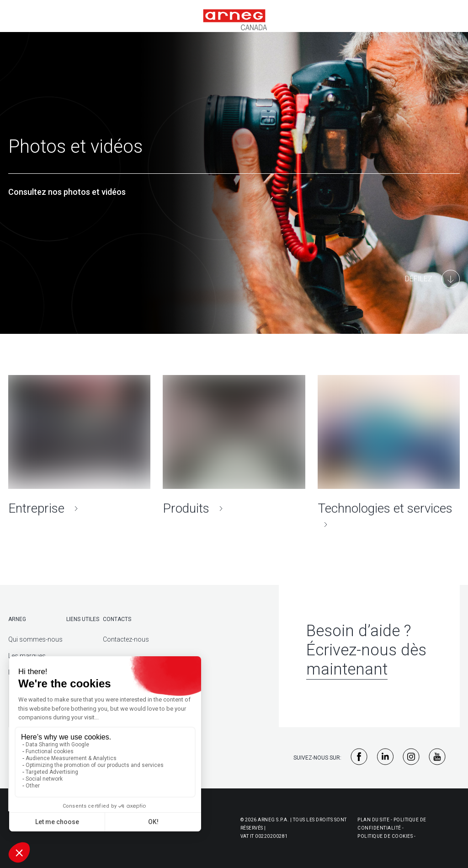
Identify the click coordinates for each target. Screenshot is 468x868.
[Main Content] (432, 279)
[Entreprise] (79, 446)
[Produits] (234, 446)
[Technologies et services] (389, 454)
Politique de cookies (385, 836)
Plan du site (373, 820)
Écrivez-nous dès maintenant (366, 660)
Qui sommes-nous (35, 639)
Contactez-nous (126, 639)
